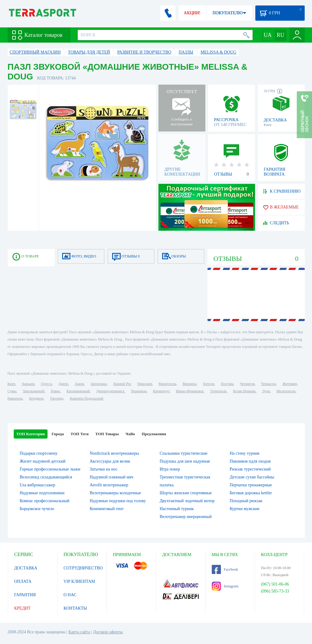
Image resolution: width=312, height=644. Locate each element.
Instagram (225, 586)
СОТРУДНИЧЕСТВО (83, 568)
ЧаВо (130, 434)
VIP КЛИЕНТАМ (80, 581)
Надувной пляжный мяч (111, 477)
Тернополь (218, 391)
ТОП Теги (79, 434)
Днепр (63, 384)
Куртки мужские (245, 509)
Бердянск (36, 398)
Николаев (145, 384)
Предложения (154, 434)
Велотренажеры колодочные (115, 493)
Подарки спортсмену (39, 453)
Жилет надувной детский (43, 461)
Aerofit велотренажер (109, 485)
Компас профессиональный (45, 501)
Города (58, 434)
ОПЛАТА (23, 581)
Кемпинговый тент (107, 509)
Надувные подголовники (42, 493)
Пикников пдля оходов (250, 461)
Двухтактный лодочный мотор (187, 501)
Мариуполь (167, 384)
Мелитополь (286, 391)
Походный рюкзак (246, 501)
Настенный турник (177, 509)
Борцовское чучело (37, 509)
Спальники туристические (184, 453)
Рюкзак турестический (250, 469)
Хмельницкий (34, 391)
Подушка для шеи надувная (185, 461)
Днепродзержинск (110, 391)
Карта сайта (79, 632)
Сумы (12, 391)
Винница (189, 384)
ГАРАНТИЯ (25, 595)
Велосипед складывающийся (46, 477)
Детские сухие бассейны (252, 477)
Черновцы (139, 391)
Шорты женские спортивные (186, 493)
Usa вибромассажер (38, 485)
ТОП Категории (31, 434)
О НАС (70, 595)
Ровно (55, 391)
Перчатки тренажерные (251, 485)
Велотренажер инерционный (186, 517)
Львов (79, 384)
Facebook (225, 569)
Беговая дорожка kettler (251, 493)
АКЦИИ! (192, 13)
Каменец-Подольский (87, 398)
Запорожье (99, 384)
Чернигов (247, 384)
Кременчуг (161, 391)
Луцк (266, 391)
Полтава (227, 384)
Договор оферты (108, 632)
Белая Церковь (244, 391)
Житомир (290, 384)
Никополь (15, 398)
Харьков (28, 384)
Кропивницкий (78, 391)
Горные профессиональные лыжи (50, 469)
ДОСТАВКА (26, 568)
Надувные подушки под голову (118, 501)
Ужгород (57, 398)
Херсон (209, 384)
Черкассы (269, 384)
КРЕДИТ (23, 608)
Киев (11, 384)
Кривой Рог (122, 384)
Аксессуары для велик (110, 461)
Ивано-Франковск (190, 391)
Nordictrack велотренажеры (114, 453)
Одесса (46, 384)
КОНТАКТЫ (75, 608)
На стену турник (245, 453)
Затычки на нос (104, 469)
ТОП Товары (107, 434)
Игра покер (170, 469)
